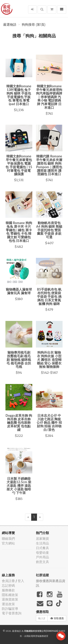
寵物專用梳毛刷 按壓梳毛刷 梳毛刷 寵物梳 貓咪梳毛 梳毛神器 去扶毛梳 (19, 359)
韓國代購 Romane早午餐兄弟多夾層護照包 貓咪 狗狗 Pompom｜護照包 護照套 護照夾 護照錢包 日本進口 (49, 165)
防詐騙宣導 (10, 609)
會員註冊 (8, 581)
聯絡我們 (8, 539)
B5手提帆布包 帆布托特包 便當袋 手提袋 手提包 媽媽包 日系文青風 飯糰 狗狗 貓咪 (49, 296)
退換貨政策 (10, 599)
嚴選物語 (10, 25)
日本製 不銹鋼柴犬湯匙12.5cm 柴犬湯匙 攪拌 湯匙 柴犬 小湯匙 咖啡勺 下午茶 (19, 486)
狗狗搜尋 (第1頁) (34, 25)
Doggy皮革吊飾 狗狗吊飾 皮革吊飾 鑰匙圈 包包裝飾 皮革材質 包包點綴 (19, 423)
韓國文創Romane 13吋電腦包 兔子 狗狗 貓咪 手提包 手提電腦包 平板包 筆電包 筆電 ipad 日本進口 (19, 95)
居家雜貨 (42, 539)
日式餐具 (42, 548)
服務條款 (8, 590)
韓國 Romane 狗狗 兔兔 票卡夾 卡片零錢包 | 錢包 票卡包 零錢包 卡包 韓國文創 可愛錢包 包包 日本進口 (19, 232)
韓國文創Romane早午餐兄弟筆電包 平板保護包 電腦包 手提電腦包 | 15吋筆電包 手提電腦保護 (19, 165)
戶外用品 (42, 557)
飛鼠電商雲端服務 (35, 636)
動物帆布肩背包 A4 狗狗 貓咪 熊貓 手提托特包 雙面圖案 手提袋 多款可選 (49, 230)
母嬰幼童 (42, 553)
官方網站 (8, 543)
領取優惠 (57, 618)
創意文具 (42, 562)
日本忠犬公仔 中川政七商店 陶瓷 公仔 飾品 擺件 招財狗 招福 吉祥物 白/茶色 (49, 423)
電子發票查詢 (12, 613)
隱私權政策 (10, 595)
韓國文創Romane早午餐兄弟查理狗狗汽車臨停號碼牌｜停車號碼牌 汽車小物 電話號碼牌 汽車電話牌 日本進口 (49, 97)
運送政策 (8, 604)
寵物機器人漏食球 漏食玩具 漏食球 (19, 291)
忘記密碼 (8, 586)
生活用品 (42, 543)
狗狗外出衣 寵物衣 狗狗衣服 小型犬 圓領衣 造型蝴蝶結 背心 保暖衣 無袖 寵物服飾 (49, 359)
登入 (21, 581)
